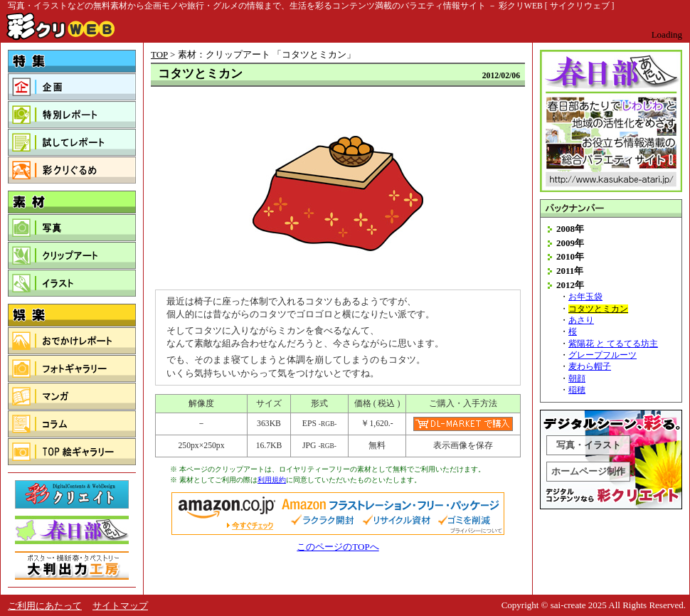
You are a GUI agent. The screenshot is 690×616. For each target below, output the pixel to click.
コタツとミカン (598, 309)
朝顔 (577, 379)
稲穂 (577, 390)
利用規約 (272, 480)
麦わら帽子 (590, 367)
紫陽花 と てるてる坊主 (613, 344)
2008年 (570, 229)
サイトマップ (120, 606)
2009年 (570, 243)
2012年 (570, 285)
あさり (581, 320)
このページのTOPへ (338, 547)
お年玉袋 (585, 297)
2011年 (570, 271)
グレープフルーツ (603, 355)
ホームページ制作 (588, 471)
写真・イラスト (589, 445)
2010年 (570, 256)
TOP (159, 54)
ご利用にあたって (45, 606)
